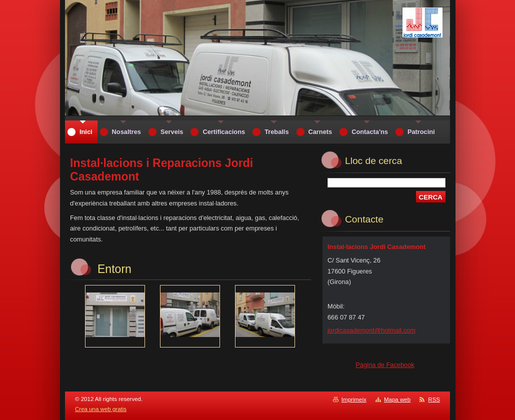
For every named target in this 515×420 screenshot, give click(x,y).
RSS (434, 399)
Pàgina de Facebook (385, 365)
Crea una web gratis (101, 409)
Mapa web (397, 399)
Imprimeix (354, 399)
